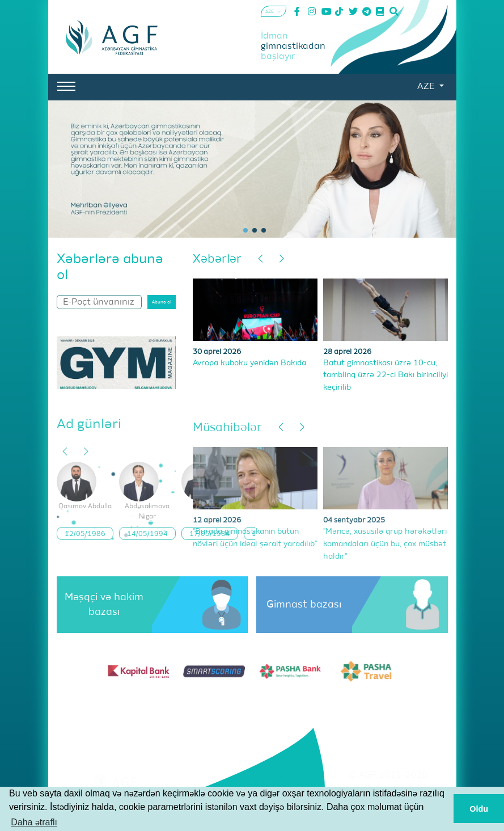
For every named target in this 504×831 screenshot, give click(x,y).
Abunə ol (162, 302)
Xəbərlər (217, 260)
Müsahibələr (227, 428)
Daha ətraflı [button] (34, 822)
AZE (427, 87)
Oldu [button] (479, 809)
